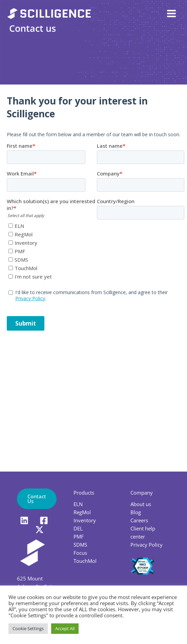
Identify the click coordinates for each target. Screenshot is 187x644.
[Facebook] (44, 520)
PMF (79, 536)
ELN (78, 504)
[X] (39, 530)
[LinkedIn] (24, 520)
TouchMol (85, 561)
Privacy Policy (147, 545)
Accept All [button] (65, 628)
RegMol (82, 512)
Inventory (85, 520)
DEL (78, 528)
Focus (80, 553)
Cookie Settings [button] (28, 628)
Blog (136, 512)
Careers (139, 520)
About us (141, 504)
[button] (37, 499)
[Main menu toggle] (171, 14)
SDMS (80, 545)
